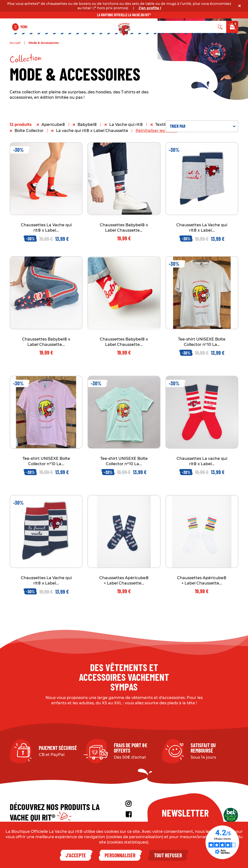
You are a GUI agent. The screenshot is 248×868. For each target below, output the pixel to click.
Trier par (203, 126)
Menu (24, 27)
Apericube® (53, 125)
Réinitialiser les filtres (156, 131)
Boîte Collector (29, 131)
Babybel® (87, 125)
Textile (162, 125)
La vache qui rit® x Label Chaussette (92, 131)
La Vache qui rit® (126, 125)
